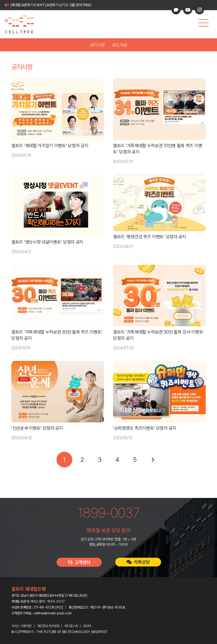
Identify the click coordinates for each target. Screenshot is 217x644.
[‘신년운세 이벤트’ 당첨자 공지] (58, 392)
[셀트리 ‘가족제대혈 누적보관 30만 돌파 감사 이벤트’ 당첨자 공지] (159, 296)
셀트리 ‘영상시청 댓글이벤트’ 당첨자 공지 (47, 242)
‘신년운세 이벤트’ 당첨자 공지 (37, 428)
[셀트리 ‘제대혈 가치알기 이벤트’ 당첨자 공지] (58, 109)
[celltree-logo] (22, 24)
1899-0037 (56, 601)
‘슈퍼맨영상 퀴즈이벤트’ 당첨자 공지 (145, 428)
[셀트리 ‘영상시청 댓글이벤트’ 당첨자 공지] (58, 205)
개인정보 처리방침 (48, 626)
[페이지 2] (82, 460)
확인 (59, 607)
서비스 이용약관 (21, 626)
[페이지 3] (100, 460)
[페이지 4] (117, 460)
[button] (204, 23)
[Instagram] (199, 10)
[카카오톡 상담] (176, 10)
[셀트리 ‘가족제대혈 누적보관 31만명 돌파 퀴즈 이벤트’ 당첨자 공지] (159, 109)
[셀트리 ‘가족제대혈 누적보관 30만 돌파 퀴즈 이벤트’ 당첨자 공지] (58, 296)
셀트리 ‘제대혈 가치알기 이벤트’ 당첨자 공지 (50, 146)
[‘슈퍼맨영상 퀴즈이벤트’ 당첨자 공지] (159, 392)
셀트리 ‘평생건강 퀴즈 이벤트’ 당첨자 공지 (150, 237)
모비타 (87, 626)
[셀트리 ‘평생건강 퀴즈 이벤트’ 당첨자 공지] (159, 203)
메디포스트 (71, 626)
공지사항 (97, 45)
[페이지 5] (135, 460)
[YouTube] (188, 10)
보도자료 (120, 45)
